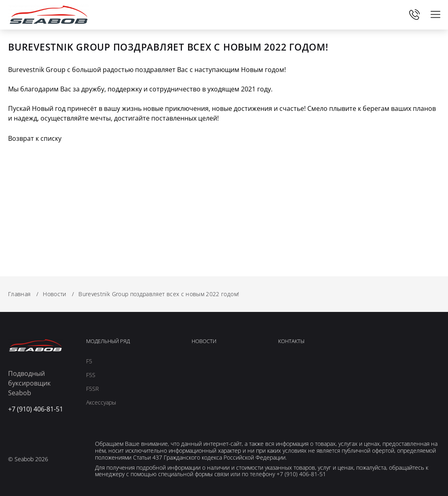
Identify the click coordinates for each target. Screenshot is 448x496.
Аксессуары (101, 403)
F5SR (92, 389)
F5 (89, 361)
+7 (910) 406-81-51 (414, 15)
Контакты (291, 341)
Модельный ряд (108, 341)
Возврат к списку (35, 138)
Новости (204, 341)
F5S (91, 375)
